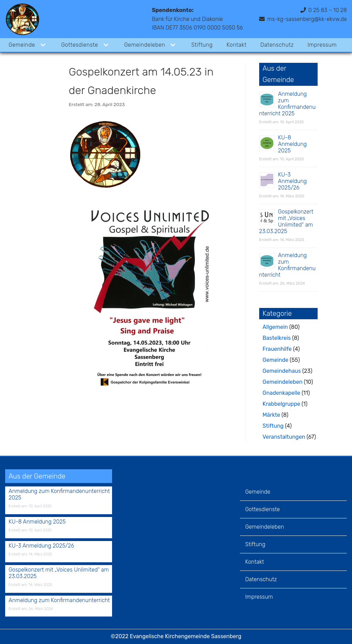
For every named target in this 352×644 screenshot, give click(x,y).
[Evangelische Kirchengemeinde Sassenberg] (22, 19)
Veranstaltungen (284, 437)
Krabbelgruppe (282, 404)
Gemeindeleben (283, 382)
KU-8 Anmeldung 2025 (293, 144)
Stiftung (202, 45)
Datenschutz (277, 45)
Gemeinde (276, 360)
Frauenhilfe (277, 349)
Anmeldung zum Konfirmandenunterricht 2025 (287, 104)
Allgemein (275, 327)
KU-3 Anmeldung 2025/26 (293, 181)
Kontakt (237, 45)
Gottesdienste (262, 509)
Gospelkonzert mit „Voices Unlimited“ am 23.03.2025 (286, 221)
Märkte (271, 415)
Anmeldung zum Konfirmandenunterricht (287, 265)
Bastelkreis (277, 338)
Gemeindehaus (282, 371)
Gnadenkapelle (282, 393)
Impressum (323, 45)
